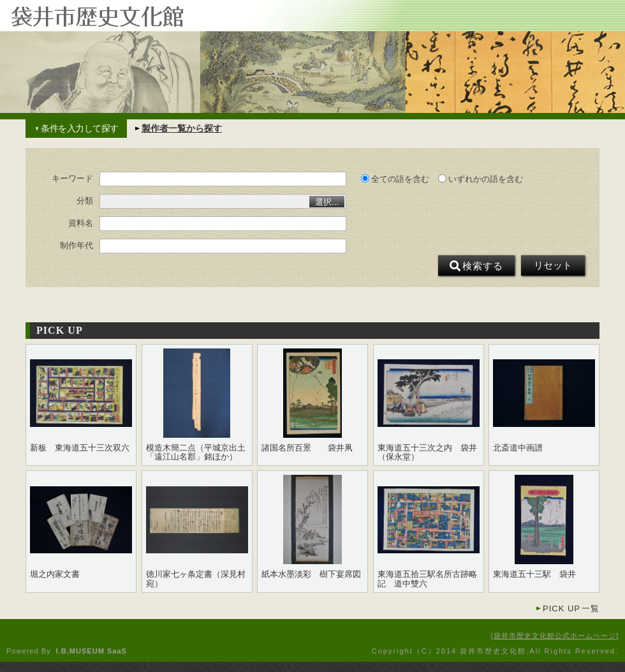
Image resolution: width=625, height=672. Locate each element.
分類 (85, 201)
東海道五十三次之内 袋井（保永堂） (427, 452)
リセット (553, 265)
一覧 (571, 609)
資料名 (81, 223)
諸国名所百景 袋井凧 (307, 448)
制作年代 (77, 246)
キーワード (72, 179)
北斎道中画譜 (518, 448)
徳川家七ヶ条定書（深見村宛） (196, 579)
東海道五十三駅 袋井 (534, 574)
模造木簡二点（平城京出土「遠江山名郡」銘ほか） (196, 452)
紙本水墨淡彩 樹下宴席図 (311, 574)
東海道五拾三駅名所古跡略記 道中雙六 (427, 579)
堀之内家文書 (55, 574)
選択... (327, 202)
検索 (476, 266)
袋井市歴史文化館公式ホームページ (555, 636)
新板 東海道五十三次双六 (80, 448)
